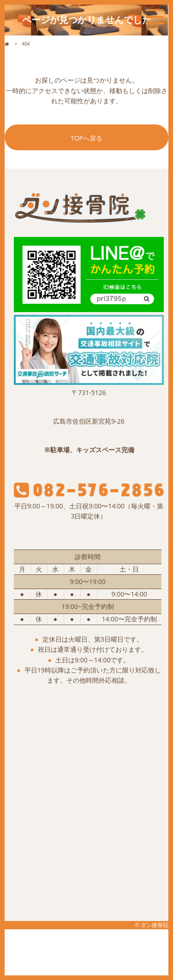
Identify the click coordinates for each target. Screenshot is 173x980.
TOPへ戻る (86, 138)
